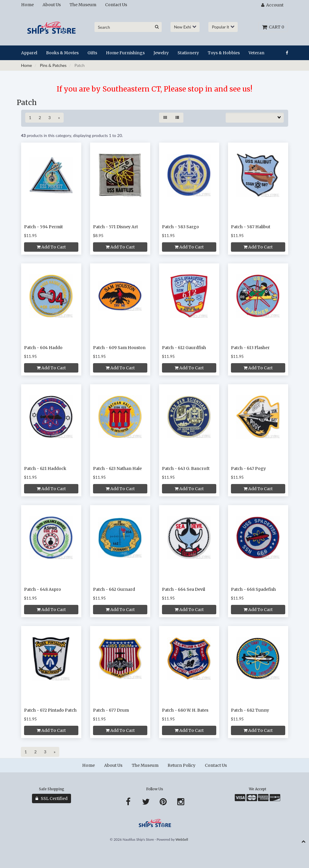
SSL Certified (51, 798)
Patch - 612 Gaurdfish (184, 348)
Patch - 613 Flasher (250, 348)
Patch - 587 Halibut (251, 227)
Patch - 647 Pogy (248, 468)
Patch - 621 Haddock (45, 468)
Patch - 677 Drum (111, 710)
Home (27, 65)
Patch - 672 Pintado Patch (50, 710)
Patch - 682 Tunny (250, 710)
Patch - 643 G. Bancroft (186, 468)
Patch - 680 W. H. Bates (185, 710)
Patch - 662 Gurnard (114, 589)
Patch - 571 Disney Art (115, 227)
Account (272, 5)
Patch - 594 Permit (43, 227)
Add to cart (51, 247)
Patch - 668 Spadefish (253, 589)
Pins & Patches (53, 65)
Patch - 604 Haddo (43, 348)
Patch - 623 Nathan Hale (117, 468)
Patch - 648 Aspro (43, 589)
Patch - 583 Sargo (180, 227)
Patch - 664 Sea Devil (184, 589)
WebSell (182, 839)
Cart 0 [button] (273, 27)
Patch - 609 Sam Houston (119, 348)
